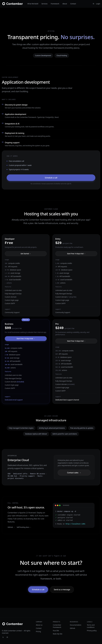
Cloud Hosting (62, 55)
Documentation (76, 625)
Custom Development (43, 55)
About (65, 4)
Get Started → (26, 254)
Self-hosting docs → (24, 527)
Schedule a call (51, 178)
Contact (73, 4)
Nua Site (56, 631)
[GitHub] (93, 4)
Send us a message (62, 590)
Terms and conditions (91, 626)
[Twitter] (3, 637)
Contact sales (74, 473)
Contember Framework (57, 626)
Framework (55, 4)
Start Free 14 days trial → (76, 254)
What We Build (33, 4)
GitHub (72, 628)
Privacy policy (92, 631)
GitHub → (11, 527)
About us (39, 625)
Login (98, 4)
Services (45, 4)
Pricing (38, 631)
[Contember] (13, 4)
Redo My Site (58, 634)
